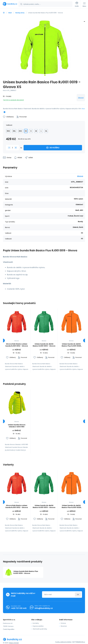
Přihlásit (78, 594)
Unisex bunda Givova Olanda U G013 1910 (17, 426)
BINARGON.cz (81, 642)
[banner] (9, 4)
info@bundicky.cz (44, 608)
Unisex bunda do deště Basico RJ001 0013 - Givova (44, 345)
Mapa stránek (14, 643)
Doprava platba (38, 626)
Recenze (64, 626)
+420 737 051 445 (19, 608)
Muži (10, 13)
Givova (81, 98)
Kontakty (36, 623)
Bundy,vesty (20, 13)
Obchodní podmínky (40, 629)
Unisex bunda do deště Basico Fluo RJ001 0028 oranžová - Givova (71, 345)
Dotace (63, 623)
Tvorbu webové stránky (63, 642)
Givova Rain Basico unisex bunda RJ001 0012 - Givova (17, 345)
